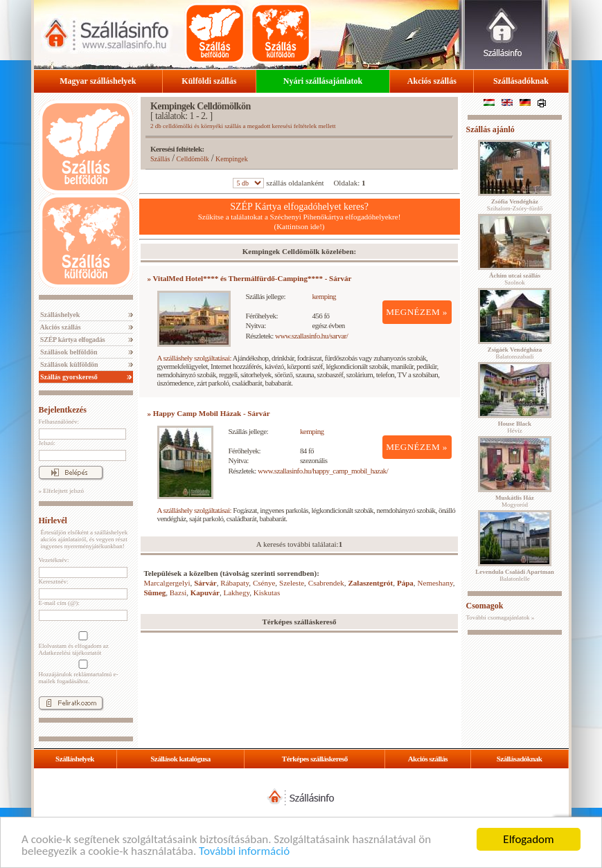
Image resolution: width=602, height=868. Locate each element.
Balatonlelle (515, 575)
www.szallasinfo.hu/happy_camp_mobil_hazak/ (323, 471)
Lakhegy (236, 593)
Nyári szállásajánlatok (323, 81)
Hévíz (515, 427)
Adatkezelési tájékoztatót (70, 653)
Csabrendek (326, 583)
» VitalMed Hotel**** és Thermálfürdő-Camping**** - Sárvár (250, 278)
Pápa (405, 583)
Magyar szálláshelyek (98, 81)
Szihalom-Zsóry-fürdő (515, 205)
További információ (244, 852)
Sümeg (155, 593)
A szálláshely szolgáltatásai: (194, 358)
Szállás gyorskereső (68, 377)
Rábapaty (234, 583)
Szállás (160, 159)
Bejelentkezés (63, 410)
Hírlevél (53, 521)
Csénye (264, 583)
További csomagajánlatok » (501, 617)
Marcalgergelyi (167, 583)
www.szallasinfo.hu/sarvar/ (311, 336)
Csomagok (485, 606)
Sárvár (205, 583)
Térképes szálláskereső (315, 759)
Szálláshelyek (60, 315)
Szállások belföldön (68, 352)
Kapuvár (205, 593)
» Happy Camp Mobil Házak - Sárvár (209, 413)
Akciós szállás (432, 81)
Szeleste (292, 583)
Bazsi (178, 593)
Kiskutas (267, 593)
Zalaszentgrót (371, 583)
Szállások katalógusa (180, 759)
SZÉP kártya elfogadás (72, 340)
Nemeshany (435, 583)
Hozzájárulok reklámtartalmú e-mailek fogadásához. (82, 672)
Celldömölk (193, 159)
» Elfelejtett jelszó (61, 491)
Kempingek (232, 159)
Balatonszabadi (515, 353)
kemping (324, 296)
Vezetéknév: (54, 560)
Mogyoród (515, 501)
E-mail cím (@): (59, 603)
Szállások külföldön (69, 364)
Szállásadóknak (521, 81)
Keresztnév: (54, 581)
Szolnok (515, 279)
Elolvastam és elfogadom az (82, 644)
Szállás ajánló (490, 129)
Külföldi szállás (209, 81)
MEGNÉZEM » (417, 312)
